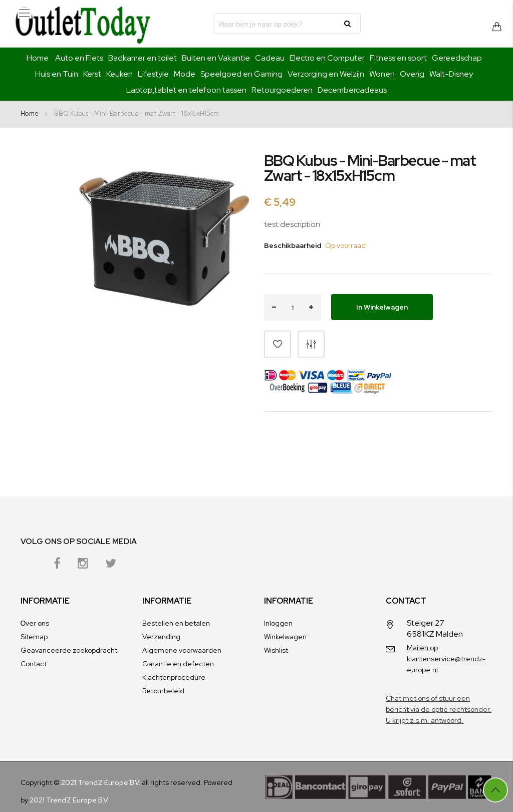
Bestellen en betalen (176, 623)
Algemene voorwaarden (182, 650)
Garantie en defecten (178, 664)
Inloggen (278, 623)
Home (38, 58)
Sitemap (34, 637)
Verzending (161, 637)
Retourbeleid (163, 691)
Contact (34, 664)
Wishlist (276, 650)
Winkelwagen (285, 637)
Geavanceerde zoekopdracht (69, 650)
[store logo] (83, 24)
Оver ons (35, 623)
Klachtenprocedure (174, 677)
